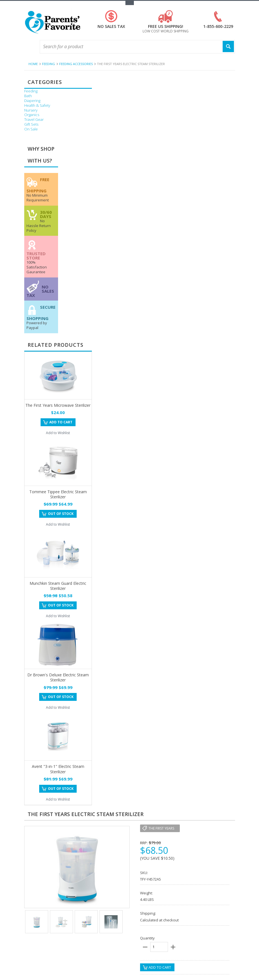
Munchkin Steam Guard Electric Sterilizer (58, 586)
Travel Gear (34, 120)
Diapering (32, 101)
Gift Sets (31, 124)
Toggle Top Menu (130, 3)
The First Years (161, 828)
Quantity (147, 938)
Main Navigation (29, 47)
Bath (28, 96)
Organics (32, 115)
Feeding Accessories (76, 64)
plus (173, 947)
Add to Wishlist (58, 433)
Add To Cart (61, 422)
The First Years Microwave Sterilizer (58, 405)
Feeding (48, 64)
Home (33, 64)
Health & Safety (37, 105)
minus (145, 947)
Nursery (31, 110)
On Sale (31, 129)
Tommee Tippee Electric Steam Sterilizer (58, 494)
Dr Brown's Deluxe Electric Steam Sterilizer (58, 677)
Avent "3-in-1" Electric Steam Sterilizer (58, 769)
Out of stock (61, 514)
